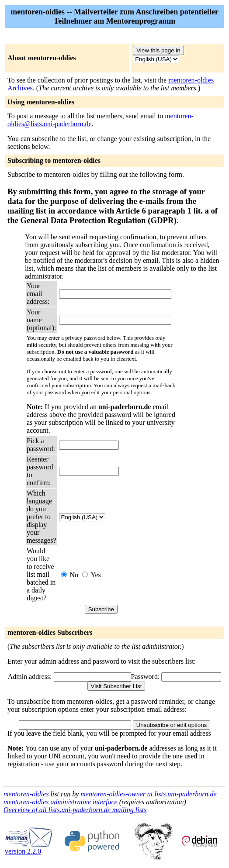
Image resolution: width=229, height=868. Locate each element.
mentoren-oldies (26, 794)
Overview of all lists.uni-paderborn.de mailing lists (75, 810)
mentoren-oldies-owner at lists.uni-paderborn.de (148, 794)
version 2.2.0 (29, 848)
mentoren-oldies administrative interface (61, 802)
